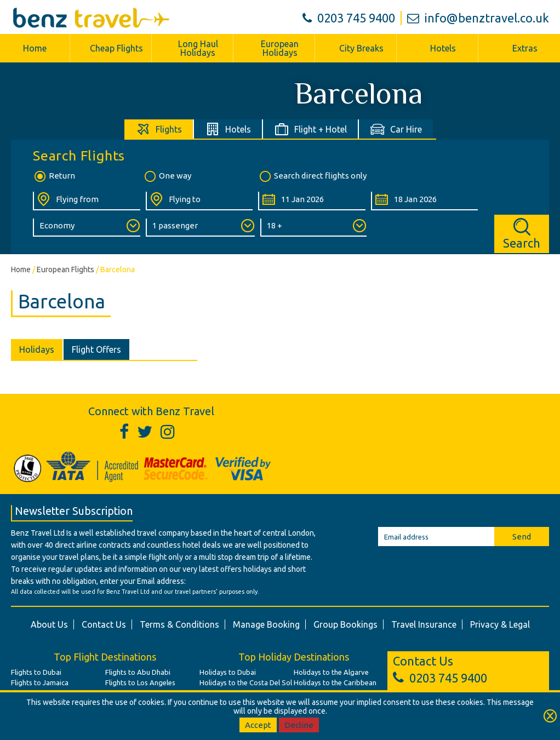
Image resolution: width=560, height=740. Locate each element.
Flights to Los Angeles (140, 682)
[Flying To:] (199, 201)
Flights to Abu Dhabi (138, 672)
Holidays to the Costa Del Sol (246, 682)
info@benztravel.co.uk (478, 18)
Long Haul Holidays (198, 48)
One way (167, 176)
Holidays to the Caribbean (335, 682)
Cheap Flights (116, 48)
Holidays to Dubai (228, 672)
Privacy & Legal (500, 624)
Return (54, 176)
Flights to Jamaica (40, 682)
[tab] (159, 129)
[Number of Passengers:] (201, 228)
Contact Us (104, 624)
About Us (49, 624)
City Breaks (361, 48)
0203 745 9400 (349, 18)
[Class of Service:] (87, 228)
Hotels (443, 48)
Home (35, 48)
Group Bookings (345, 624)
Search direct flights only (312, 176)
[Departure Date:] (312, 201)
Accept (258, 725)
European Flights (65, 269)
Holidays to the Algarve (331, 672)
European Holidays (280, 48)
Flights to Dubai (36, 672)
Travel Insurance (424, 624)
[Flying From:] (87, 201)
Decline (299, 725)
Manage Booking (266, 624)
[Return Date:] (425, 201)
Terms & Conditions (179, 624)
